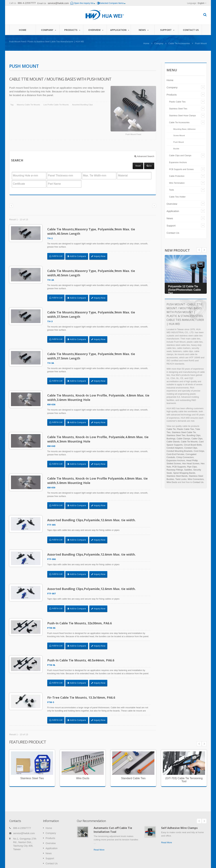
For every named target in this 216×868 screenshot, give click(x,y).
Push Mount (179, 142)
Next (199, 250)
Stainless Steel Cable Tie (184, 432)
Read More (99, 834)
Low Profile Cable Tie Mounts (56, 105)
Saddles (188, 470)
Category (159, 43)
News (144, 30)
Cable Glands (173, 442)
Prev (204, 250)
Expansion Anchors (178, 162)
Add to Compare (77, 256)
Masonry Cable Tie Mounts (28, 105)
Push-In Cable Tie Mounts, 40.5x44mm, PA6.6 (81, 651)
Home (23, 30)
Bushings (171, 439)
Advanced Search (144, 156)
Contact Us (191, 30)
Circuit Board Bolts (193, 445)
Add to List (56, 256)
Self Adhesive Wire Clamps (179, 812)
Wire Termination (177, 183)
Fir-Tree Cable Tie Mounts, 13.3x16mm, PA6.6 (81, 688)
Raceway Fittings (175, 470)
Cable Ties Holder (177, 197)
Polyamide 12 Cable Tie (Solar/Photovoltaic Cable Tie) (184, 290)
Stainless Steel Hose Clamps (183, 116)
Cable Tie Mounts (189, 442)
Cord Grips (199, 451)
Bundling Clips (194, 435)
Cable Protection (177, 176)
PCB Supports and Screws (181, 169)
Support (167, 30)
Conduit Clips (191, 448)
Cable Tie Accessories (179, 43)
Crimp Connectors (185, 457)
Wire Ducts (172, 482)
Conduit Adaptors (175, 448)
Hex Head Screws (191, 463)
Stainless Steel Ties (178, 109)
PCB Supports (179, 467)
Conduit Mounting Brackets (180, 451)
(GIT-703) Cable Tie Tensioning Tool (184, 769)
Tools (172, 190)
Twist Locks (181, 479)
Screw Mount (179, 135)
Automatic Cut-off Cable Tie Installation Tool (113, 814)
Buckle (176, 149)
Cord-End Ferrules (175, 454)
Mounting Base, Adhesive (184, 129)
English (201, 3)
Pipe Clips (192, 467)
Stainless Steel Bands (177, 476)
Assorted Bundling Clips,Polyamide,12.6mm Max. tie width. (91, 514)
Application (120, 30)
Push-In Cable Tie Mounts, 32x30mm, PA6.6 (79, 615)
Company (49, 30)
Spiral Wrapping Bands (184, 473)
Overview (96, 30)
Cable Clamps (183, 439)
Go (149, 166)
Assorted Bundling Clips (82, 105)
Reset (138, 166)
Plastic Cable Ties (177, 102)
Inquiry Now (98, 256)
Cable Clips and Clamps (180, 156)
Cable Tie (171, 429)
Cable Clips (197, 439)
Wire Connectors (196, 479)
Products (72, 30)
